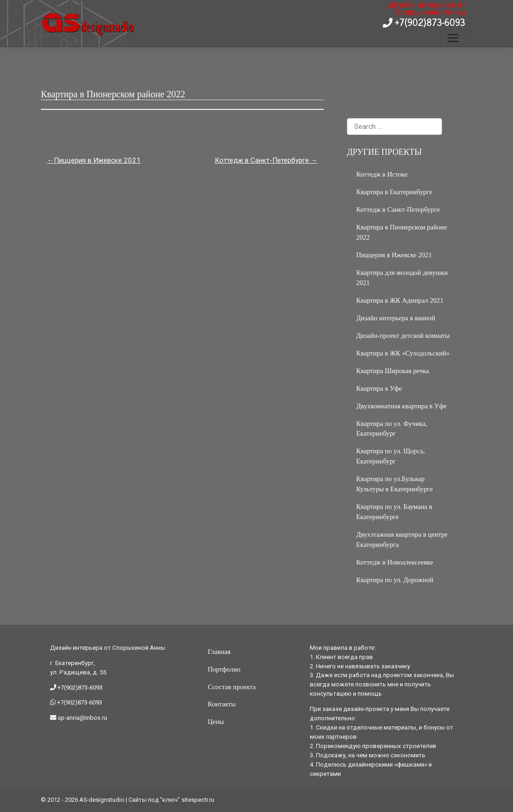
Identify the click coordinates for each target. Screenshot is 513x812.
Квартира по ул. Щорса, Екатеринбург (391, 456)
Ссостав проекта (232, 687)
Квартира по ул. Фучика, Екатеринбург (392, 429)
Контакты (222, 704)
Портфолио (224, 669)
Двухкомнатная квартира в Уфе (401, 406)
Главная (219, 652)
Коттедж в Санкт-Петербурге (262, 160)
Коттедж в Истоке (382, 174)
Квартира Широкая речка (393, 371)
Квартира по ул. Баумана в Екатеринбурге (394, 512)
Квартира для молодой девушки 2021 (402, 278)
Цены (216, 722)
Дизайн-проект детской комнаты (403, 336)
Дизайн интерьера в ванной (396, 318)
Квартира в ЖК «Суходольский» (403, 353)
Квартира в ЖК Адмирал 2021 (400, 300)
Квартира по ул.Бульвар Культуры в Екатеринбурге (394, 484)
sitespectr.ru (198, 800)
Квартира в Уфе (379, 388)
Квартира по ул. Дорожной (395, 580)
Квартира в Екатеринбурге (394, 192)
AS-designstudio (102, 800)
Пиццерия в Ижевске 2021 (97, 160)
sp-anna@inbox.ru (82, 718)
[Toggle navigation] (453, 38)
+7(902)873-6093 (429, 22)
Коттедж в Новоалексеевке (395, 562)
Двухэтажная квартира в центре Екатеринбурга (402, 539)
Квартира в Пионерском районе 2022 (402, 232)
